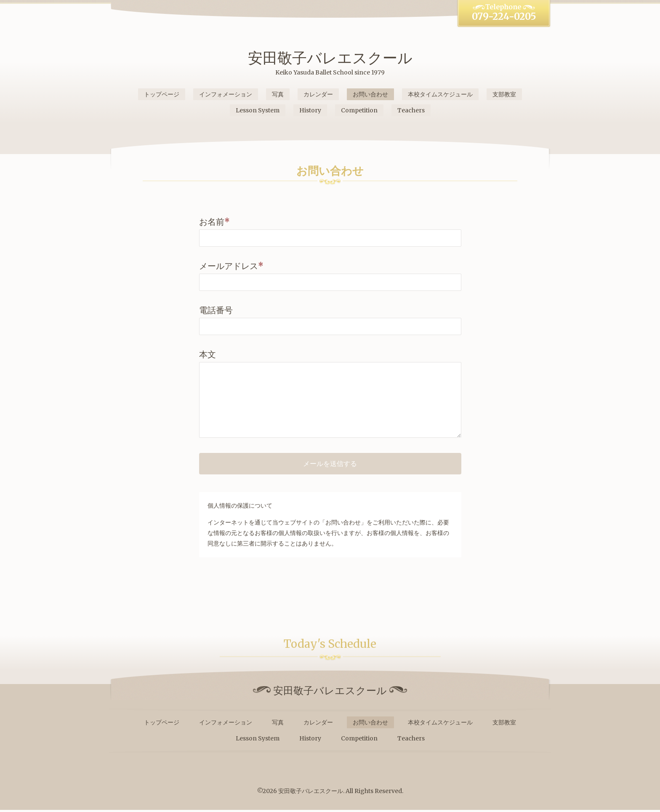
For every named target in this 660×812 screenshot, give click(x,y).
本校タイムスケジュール (440, 94)
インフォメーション (226, 94)
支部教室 (504, 94)
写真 (278, 94)
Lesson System (258, 110)
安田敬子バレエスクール (330, 58)
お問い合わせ (370, 94)
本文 (208, 354)
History (310, 110)
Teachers (411, 110)
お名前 (214, 222)
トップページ (162, 94)
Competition (359, 110)
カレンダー (318, 94)
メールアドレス (231, 266)
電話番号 (216, 310)
